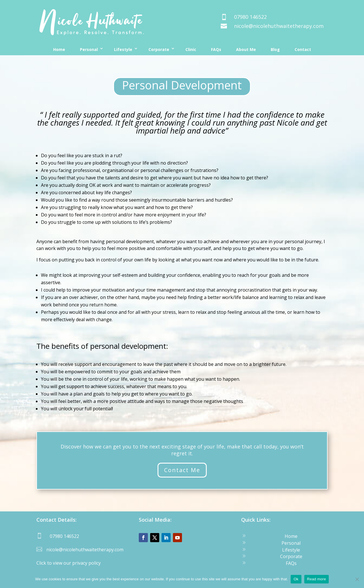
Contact (303, 49)
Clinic (191, 49)
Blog (275, 49)
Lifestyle (123, 49)
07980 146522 (250, 17)
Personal (89, 49)
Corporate (159, 49)
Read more (317, 579)
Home (59, 49)
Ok (296, 579)
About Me (246, 49)
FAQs (216, 49)
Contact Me (182, 470)
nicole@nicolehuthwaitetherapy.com (279, 26)
